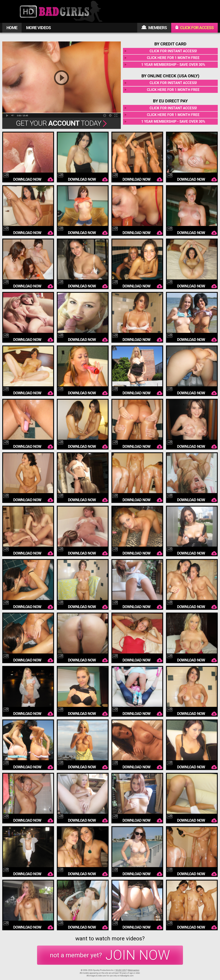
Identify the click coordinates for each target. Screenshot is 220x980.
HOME (12, 28)
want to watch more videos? (110, 939)
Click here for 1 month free (173, 58)
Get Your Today (62, 123)
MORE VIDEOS (38, 28)
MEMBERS (154, 28)
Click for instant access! (173, 51)
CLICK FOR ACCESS (194, 28)
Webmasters (134, 970)
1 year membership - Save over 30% (173, 65)
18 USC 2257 (121, 970)
